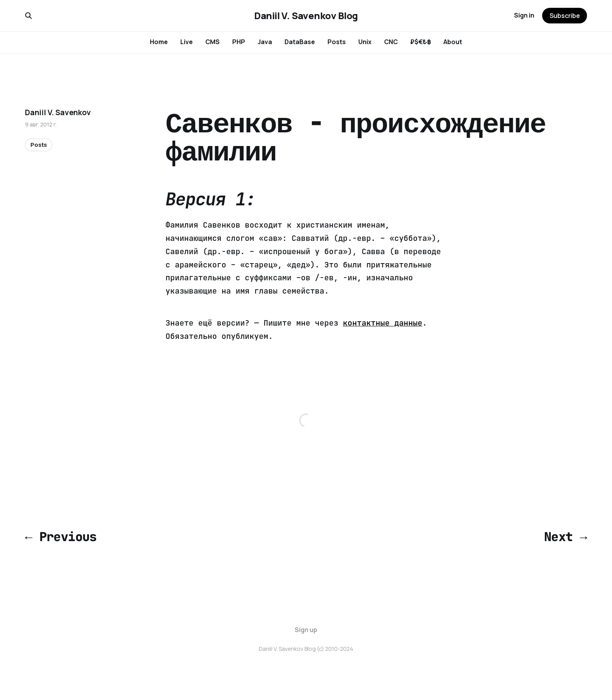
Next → (566, 537)
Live (187, 42)
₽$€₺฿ (421, 42)
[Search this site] (28, 16)
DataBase (300, 42)
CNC (391, 42)
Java (265, 42)
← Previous (61, 537)
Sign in (524, 15)
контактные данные (383, 323)
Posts (337, 42)
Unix (365, 42)
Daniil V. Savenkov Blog (306, 16)
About (453, 42)
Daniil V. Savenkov (58, 112)
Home (159, 42)
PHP (239, 42)
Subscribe (565, 16)
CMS (213, 42)
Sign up (306, 630)
